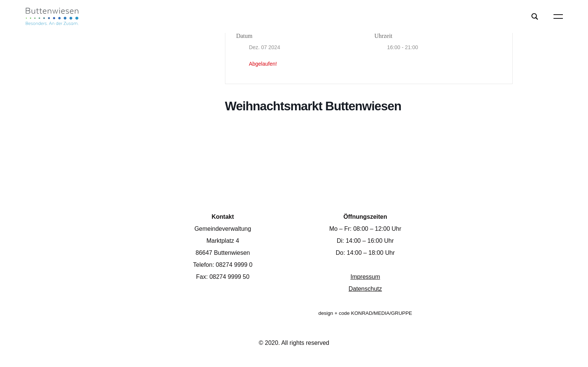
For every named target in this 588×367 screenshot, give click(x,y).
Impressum (365, 277)
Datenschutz (365, 289)
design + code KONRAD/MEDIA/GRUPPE (365, 313)
